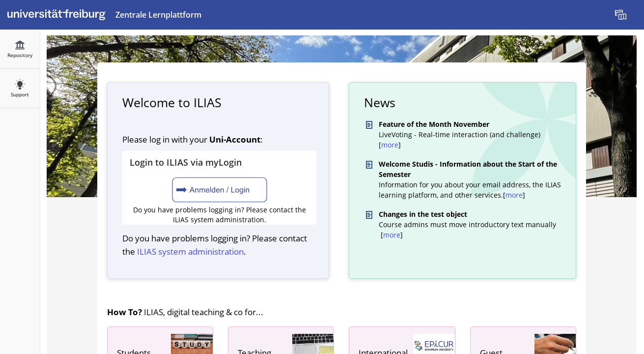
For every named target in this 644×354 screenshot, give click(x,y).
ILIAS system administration (190, 251)
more (390, 145)
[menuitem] (622, 15)
